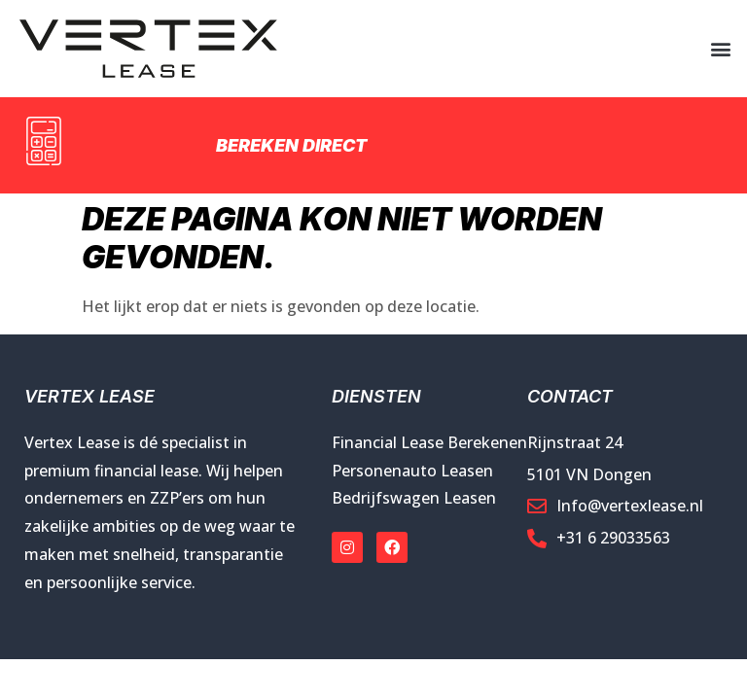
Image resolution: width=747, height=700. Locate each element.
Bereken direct (291, 145)
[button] (721, 49)
